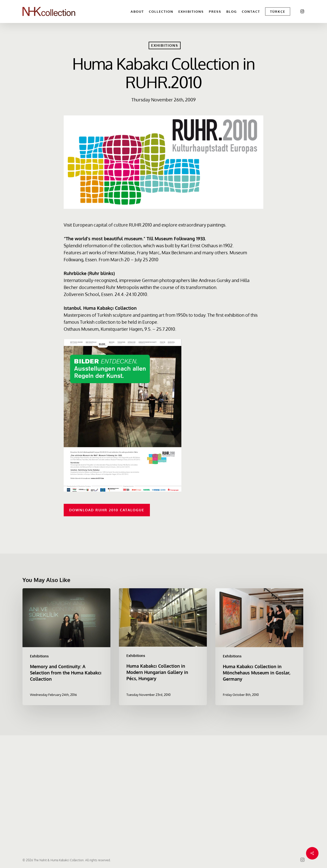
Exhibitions (165, 45)
